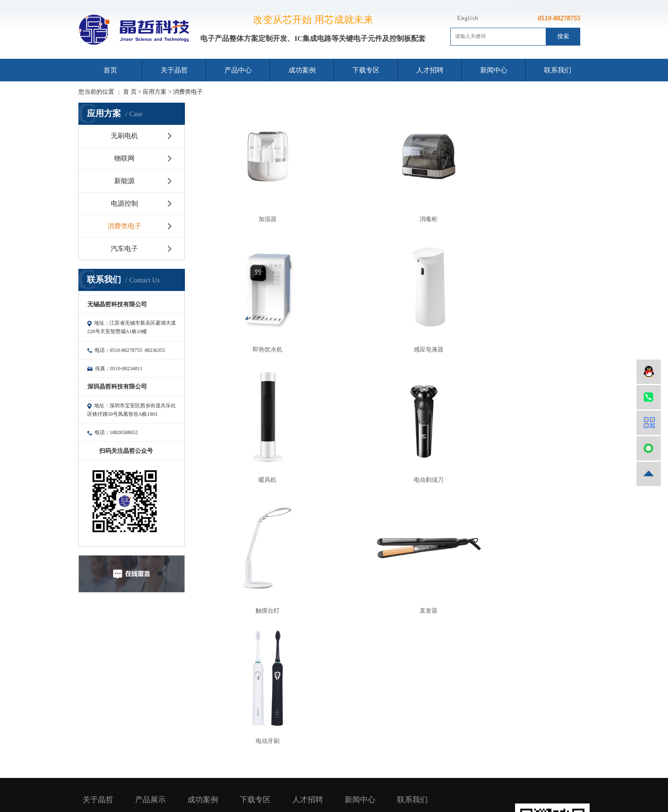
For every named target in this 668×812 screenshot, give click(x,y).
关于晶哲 (174, 70)
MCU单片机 (151, 667)
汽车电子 (124, 249)
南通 (365, 775)
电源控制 (124, 203)
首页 (110, 70)
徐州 (376, 775)
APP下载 (251, 702)
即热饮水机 (526, 201)
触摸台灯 (255, 426)
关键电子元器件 (156, 714)
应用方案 (155, 92)
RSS (362, 754)
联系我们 (558, 70)
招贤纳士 (304, 667)
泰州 (353, 775)
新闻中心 (494, 70)
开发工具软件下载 (262, 667)
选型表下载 (255, 690)
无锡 (307, 775)
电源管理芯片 (153, 690)
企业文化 (95, 678)
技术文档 (252, 714)
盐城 (399, 775)
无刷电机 (124, 136)
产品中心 (238, 70)
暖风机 (390, 313)
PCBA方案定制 (155, 702)
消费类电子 (188, 92)
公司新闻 (357, 678)
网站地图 (344, 754)
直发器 (390, 426)
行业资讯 (357, 667)
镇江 (388, 775)
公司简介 (95, 667)
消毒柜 (390, 201)
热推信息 (296, 754)
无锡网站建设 (441, 765)
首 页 (130, 92)
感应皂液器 (255, 313)
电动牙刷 (526, 426)
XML (376, 754)
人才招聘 (430, 70)
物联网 (124, 158)
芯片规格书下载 (261, 678)
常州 (330, 775)
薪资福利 (304, 678)
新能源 (124, 181)
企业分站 (320, 754)
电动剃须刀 (526, 313)
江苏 (296, 775)
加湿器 (255, 201)
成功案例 (302, 70)
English (468, 18)
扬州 (342, 775)
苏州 (319, 775)
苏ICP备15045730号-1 (375, 765)
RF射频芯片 (151, 678)
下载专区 (366, 70)
